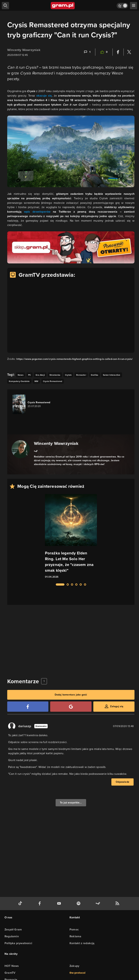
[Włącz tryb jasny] (122, 6)
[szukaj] (5, 6)
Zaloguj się (117, 706)
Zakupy (74, 966)
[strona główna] (63, 6)
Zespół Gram (13, 929)
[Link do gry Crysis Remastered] (33, 404)
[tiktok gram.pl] (21, 904)
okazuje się (44, 96)
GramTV (10, 973)
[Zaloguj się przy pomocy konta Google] (71, 707)
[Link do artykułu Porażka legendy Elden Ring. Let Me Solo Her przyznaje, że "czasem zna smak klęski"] (71, 537)
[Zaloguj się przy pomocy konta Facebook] (28, 707)
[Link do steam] (36, 451)
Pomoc (74, 929)
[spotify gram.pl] (79, 904)
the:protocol (77, 973)
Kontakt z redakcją (82, 943)
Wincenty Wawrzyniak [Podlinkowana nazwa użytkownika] (24, 50)
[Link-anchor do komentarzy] (87, 52)
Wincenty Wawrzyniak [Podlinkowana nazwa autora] (56, 443)
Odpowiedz (122, 782)
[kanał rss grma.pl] (118, 904)
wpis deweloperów (37, 212)
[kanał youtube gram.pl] (60, 904)
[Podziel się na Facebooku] (118, 52)
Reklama (75, 936)
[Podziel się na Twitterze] (129, 52)
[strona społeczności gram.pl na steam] (99, 904)
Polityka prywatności (18, 943)
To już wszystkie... (71, 803)
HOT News (12, 966)
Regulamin (12, 936)
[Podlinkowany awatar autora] (21, 449)
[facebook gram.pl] (40, 904)
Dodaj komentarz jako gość (71, 695)
